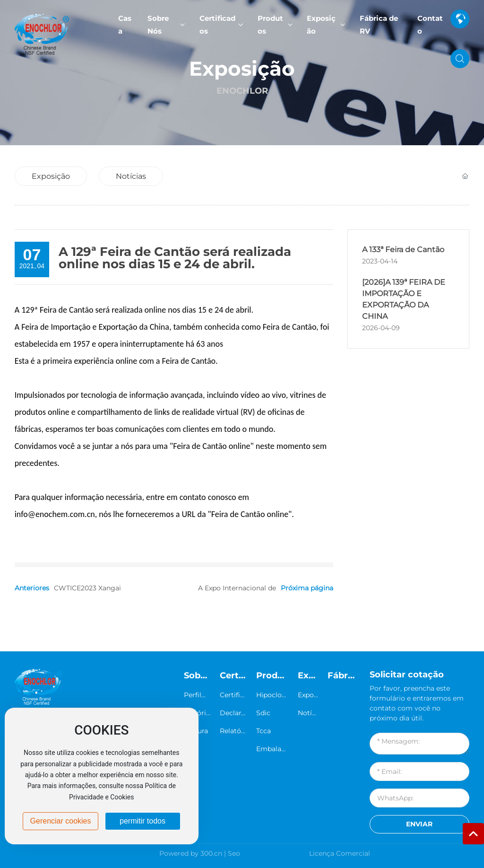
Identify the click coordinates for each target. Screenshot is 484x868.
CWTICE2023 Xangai (87, 588)
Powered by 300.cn (191, 853)
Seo (234, 853)
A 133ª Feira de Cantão (403, 250)
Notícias (131, 176)
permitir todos (143, 821)
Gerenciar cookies (61, 821)
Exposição (242, 68)
